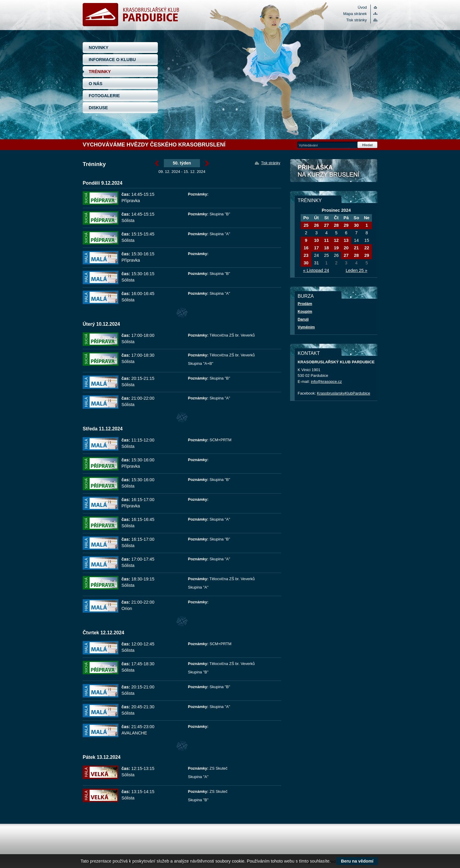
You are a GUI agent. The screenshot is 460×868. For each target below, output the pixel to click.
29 (346, 225)
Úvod (362, 7)
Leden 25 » (357, 270)
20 (346, 248)
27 (327, 225)
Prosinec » (207, 163)
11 (327, 240)
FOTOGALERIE (104, 96)
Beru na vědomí (357, 861)
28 (336, 225)
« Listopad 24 (316, 270)
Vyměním (306, 327)
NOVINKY (99, 48)
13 (346, 240)
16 (306, 248)
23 (306, 255)
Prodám (305, 304)
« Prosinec (157, 163)
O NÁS (96, 84)
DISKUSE (98, 108)
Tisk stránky (356, 20)
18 (327, 248)
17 (316, 248)
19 (336, 248)
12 (336, 240)
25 (306, 225)
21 (356, 248)
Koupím (305, 311)
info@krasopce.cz (326, 382)
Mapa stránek (355, 14)
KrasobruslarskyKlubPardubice (343, 393)
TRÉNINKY (100, 72)
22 (367, 248)
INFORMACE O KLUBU (112, 60)
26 (316, 225)
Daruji (303, 319)
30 (356, 225)
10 (316, 240)
